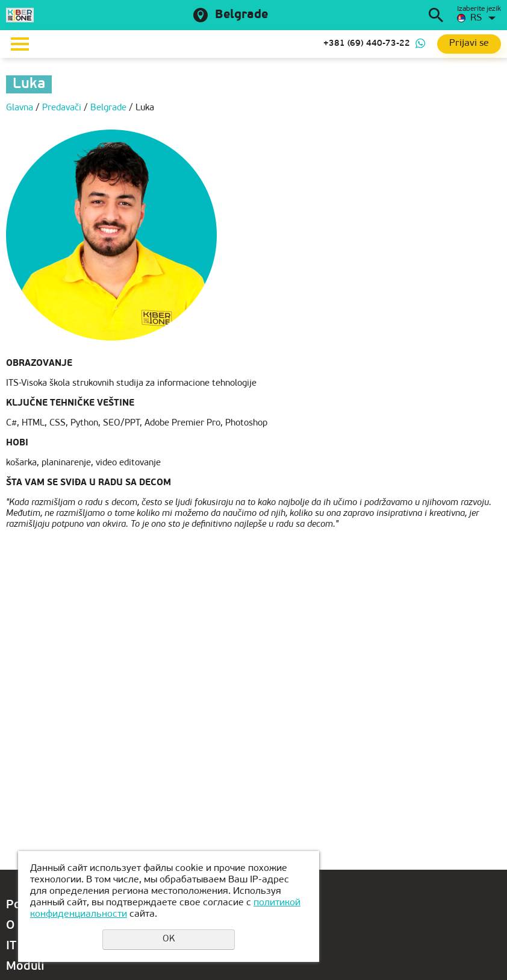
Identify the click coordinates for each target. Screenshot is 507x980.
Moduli (25, 967)
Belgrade (241, 15)
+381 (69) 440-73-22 (367, 44)
